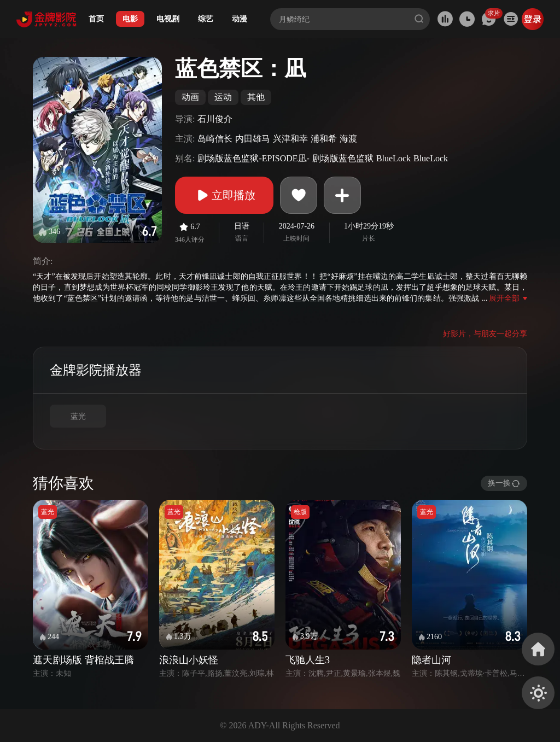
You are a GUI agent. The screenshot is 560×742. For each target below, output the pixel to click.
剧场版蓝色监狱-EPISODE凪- (253, 158)
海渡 (348, 139)
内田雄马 (253, 139)
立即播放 (224, 195)
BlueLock (393, 158)
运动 (223, 97)
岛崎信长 (215, 139)
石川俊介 (215, 119)
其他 (256, 97)
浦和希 (324, 139)
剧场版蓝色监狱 (343, 158)
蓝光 (78, 416)
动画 (190, 97)
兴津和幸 (290, 139)
